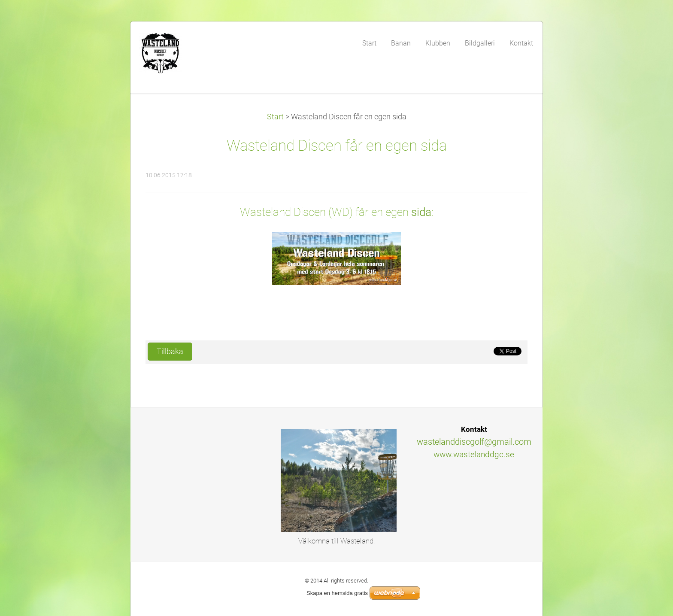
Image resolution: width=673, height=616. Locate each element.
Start (275, 117)
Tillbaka (170, 352)
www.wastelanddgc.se (474, 454)
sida (421, 212)
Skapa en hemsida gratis (337, 593)
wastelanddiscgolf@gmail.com (474, 442)
